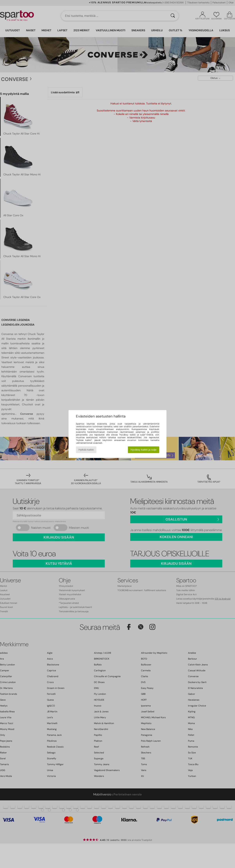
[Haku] (173, 16)
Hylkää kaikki (86, 450)
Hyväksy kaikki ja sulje (144, 450)
